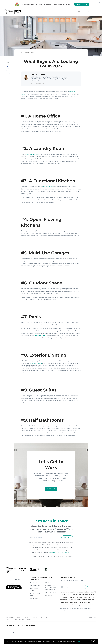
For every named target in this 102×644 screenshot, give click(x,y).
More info (78, 642)
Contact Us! (48, 583)
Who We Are (35, 12)
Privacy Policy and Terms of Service (60, 553)
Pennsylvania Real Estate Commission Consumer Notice (50, 588)
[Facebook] (6, 579)
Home (27, 12)
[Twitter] (9, 579)
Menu (81, 12)
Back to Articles (29, 52)
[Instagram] (19, 579)
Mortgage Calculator (51, 592)
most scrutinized (48, 187)
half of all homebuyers (32, 154)
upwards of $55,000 (41, 336)
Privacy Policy (93, 618)
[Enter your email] (47, 537)
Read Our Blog (34, 598)
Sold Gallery (48, 595)
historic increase (29, 325)
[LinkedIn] (13, 579)
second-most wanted (36, 363)
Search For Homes (47, 12)
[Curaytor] (14, 589)
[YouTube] (16, 579)
